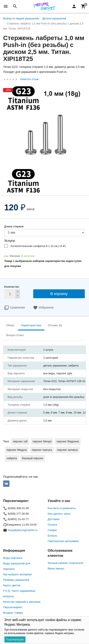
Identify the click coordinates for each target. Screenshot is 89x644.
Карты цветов (12, 585)
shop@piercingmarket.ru (23, 530)
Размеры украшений (16, 580)
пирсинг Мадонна (68, 441)
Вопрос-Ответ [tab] (15, 335)
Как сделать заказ (59, 514)
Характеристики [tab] (31, 325)
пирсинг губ (20, 441)
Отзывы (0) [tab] (55, 325)
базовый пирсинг (33, 458)
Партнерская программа (63, 541)
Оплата (52, 525)
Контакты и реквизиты (62, 508)
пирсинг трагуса (42, 450)
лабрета (12, 458)
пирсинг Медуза (17, 450)
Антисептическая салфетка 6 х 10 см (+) (38, 246)
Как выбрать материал (18, 574)
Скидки (52, 530)
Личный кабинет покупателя (66, 563)
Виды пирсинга (13, 558)
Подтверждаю (15, 639)
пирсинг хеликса (67, 450)
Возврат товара (13, 613)
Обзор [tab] (10, 325)
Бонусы (52, 536)
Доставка (54, 519)
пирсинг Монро (42, 441)
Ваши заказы (56, 568)
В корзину (59, 294)
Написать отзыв (29, 79)
